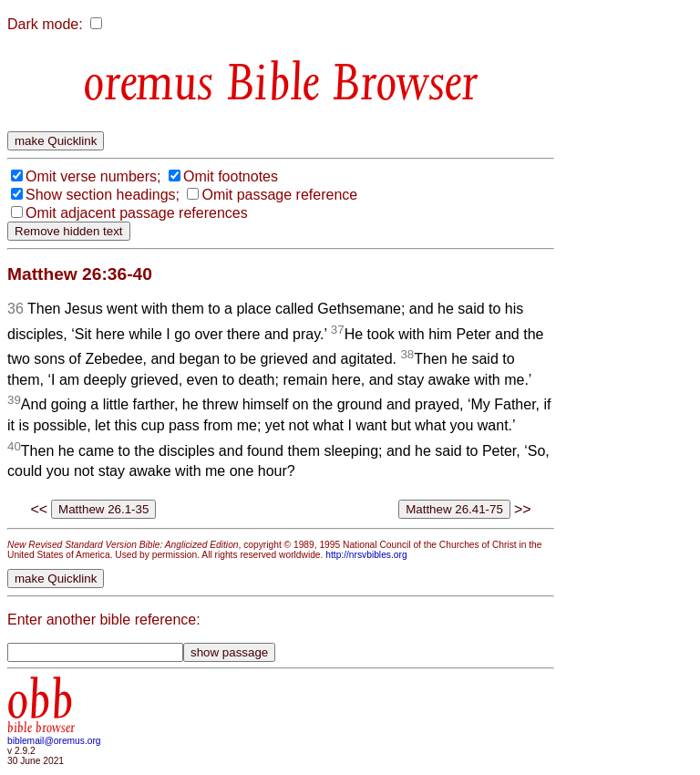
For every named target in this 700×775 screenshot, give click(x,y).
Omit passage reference (279, 195)
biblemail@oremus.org (54, 741)
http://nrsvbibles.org (366, 555)
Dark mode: (45, 24)
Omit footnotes (231, 176)
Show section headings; (103, 195)
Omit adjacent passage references (137, 213)
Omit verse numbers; (93, 176)
